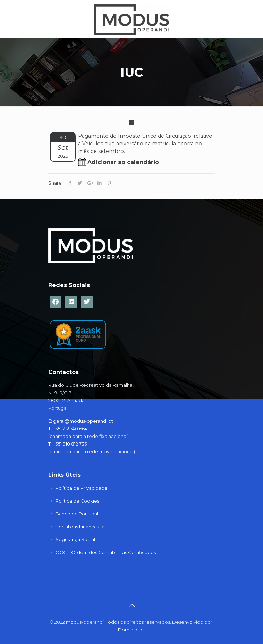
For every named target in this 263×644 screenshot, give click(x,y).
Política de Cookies (77, 501)
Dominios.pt (132, 630)
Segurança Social (75, 539)
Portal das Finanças (78, 527)
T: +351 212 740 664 (68, 429)
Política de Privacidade (82, 488)
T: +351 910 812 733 (68, 444)
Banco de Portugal (77, 514)
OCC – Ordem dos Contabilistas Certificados (106, 552)
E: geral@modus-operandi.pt (81, 421)
